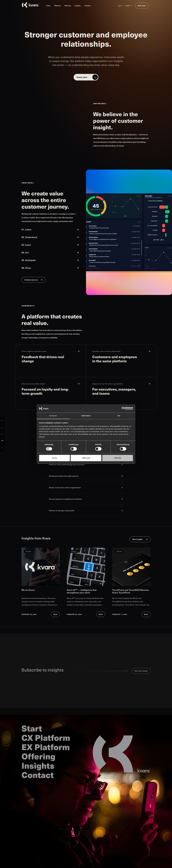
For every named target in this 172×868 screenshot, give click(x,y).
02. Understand (50, 237)
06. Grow (50, 268)
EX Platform (46, 747)
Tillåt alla (118, 458)
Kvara (48, 6)
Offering (68, 6)
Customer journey (31, 280)
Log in (120, 6)
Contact (88, 6)
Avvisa (55, 458)
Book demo (142, 6)
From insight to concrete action (51, 351)
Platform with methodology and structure (86, 464)
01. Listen (50, 229)
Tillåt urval (86, 458)
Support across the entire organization (121, 384)
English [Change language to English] (128, 6)
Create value (82, 77)
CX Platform (46, 737)
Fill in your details (141, 671)
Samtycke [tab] (53, 416)
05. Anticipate (50, 260)
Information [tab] (86, 416)
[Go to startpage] (30, 5)
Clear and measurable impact (51, 384)
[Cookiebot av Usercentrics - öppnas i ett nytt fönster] (123, 408)
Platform (57, 6)
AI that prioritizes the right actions (86, 476)
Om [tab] (119, 416)
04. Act (50, 252)
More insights (138, 539)
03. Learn (50, 245)
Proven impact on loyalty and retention (86, 499)
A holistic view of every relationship (121, 351)
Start (32, 728)
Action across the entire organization (86, 487)
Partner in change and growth (86, 510)
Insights (78, 6)
